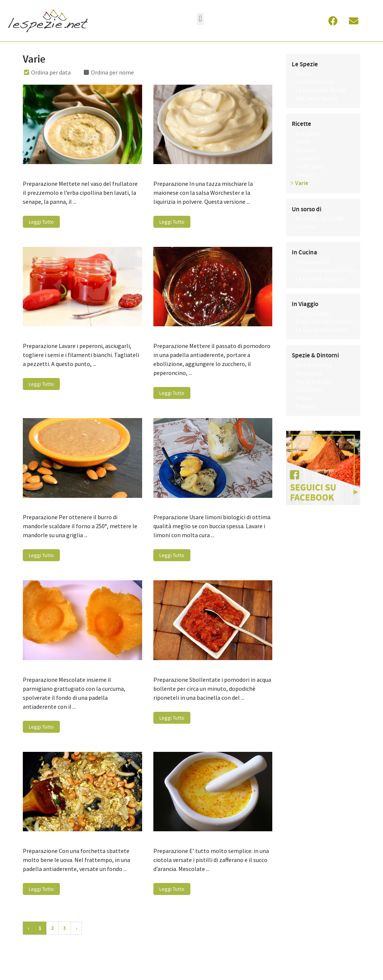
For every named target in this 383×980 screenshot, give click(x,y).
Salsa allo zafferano (182, 838)
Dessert (305, 175)
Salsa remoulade (47, 171)
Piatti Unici (310, 166)
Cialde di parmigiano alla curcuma (72, 667)
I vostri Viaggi (313, 313)
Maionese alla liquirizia (187, 171)
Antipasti (307, 133)
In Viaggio (305, 304)
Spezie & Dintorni (315, 356)
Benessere (309, 373)
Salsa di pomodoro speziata (194, 667)
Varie (302, 183)
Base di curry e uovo (52, 838)
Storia (303, 73)
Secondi (305, 150)
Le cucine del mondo (321, 330)
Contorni (307, 158)
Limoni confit (173, 505)
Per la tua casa (314, 381)
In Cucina (304, 252)
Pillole (304, 398)
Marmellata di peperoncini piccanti (73, 333)
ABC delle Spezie (317, 98)
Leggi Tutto (41, 222)
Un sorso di (307, 209)
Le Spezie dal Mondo (321, 90)
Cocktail (306, 227)
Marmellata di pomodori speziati (201, 333)
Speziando (309, 390)
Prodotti (307, 406)
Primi (303, 142)
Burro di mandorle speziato (63, 505)
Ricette (301, 124)
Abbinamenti (312, 262)
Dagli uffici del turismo (324, 321)
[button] (200, 19)
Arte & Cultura (314, 365)
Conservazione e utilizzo (327, 270)
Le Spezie (305, 64)
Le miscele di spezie (321, 278)
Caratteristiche (315, 82)
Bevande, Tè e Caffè (320, 218)
